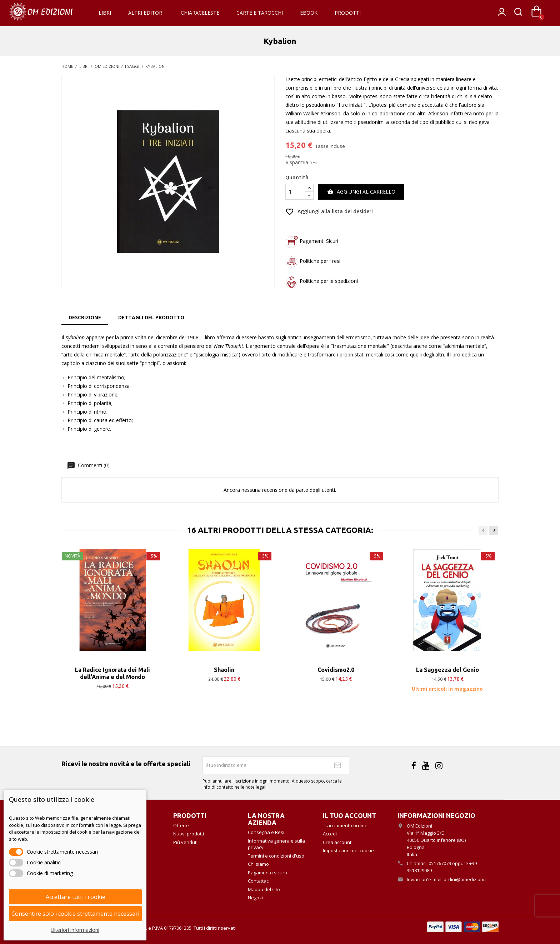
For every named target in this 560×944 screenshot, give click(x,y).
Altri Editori (146, 13)
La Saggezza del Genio (447, 670)
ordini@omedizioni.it (466, 879)
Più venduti (185, 842)
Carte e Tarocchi (260, 13)
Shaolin (224, 670)
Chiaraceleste (200, 13)
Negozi (255, 898)
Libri (105, 13)
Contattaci (259, 881)
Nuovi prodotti (189, 834)
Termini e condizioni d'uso (276, 856)
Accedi (330, 834)
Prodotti (348, 13)
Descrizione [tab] (85, 317)
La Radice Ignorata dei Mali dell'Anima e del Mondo (112, 673)
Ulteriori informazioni (75, 930)
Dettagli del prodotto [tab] (151, 317)
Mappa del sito (264, 889)
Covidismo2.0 (336, 670)
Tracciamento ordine (345, 825)
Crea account (337, 842)
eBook (309, 13)
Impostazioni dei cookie (348, 850)
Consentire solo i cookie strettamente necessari (75, 914)
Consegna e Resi (266, 832)
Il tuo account (349, 815)
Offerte (181, 825)
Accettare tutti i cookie (76, 897)
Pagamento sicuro (267, 873)
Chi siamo (258, 864)
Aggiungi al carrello (361, 192)
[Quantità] (295, 192)
